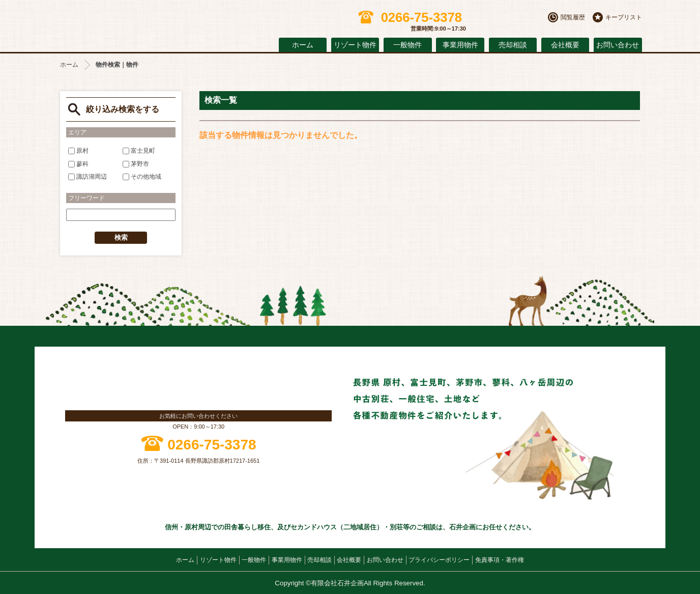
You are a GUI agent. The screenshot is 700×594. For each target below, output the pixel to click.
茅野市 (136, 164)
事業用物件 (460, 45)
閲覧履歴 (573, 17)
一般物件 (407, 45)
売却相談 (513, 45)
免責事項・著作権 (500, 560)
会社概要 (565, 45)
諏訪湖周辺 (87, 177)
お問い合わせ (618, 45)
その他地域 (142, 177)
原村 (78, 151)
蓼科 (78, 164)
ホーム (303, 45)
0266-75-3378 (212, 445)
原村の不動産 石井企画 (147, 24)
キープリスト (624, 17)
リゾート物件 (355, 45)
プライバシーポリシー (439, 560)
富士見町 (139, 151)
